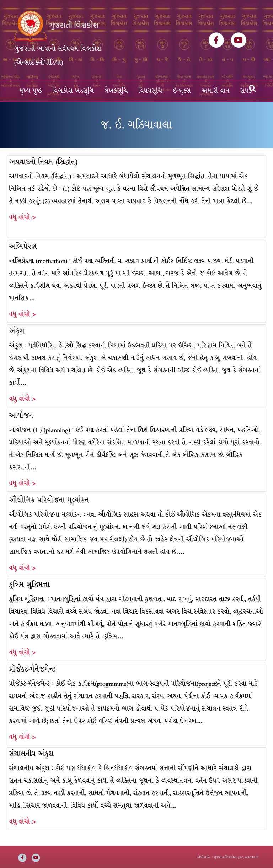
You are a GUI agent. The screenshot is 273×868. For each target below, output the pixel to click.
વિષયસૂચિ (151, 91)
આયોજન (21, 416)
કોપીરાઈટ (204, 857)
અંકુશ (17, 331)
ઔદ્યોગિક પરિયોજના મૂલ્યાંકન (49, 500)
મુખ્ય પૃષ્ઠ (31, 91)
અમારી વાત (216, 91)
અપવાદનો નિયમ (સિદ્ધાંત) (43, 162)
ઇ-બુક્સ (182, 91)
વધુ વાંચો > (22, 217)
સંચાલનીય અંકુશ (32, 754)
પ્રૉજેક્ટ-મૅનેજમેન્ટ (32, 669)
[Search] (252, 88)
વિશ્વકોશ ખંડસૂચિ (73, 91)
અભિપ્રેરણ (23, 246)
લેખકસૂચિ (116, 91)
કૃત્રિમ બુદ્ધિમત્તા (30, 585)
